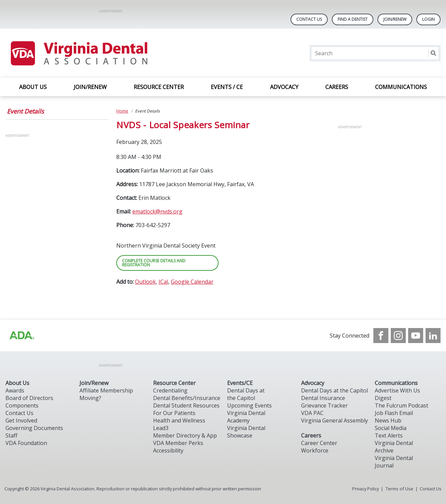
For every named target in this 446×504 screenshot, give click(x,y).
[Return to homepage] (79, 53)
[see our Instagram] (398, 336)
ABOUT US (33, 87)
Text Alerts (389, 435)
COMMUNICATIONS (401, 87)
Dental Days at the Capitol (246, 394)
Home (122, 111)
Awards (15, 390)
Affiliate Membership (106, 390)
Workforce (315, 450)
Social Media (391, 428)
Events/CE (240, 383)
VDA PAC (312, 413)
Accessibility (168, 450)
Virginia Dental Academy (246, 417)
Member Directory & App (185, 435)
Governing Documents (34, 428)
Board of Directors (29, 398)
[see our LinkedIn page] (433, 336)
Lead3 (161, 428)
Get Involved (21, 420)
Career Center (319, 443)
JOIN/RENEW (90, 87)
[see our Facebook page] (381, 336)
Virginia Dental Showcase (246, 432)
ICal (163, 282)
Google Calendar (192, 282)
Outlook (145, 282)
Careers (311, 435)
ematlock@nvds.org (157, 211)
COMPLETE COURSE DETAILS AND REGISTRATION (154, 263)
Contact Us (309, 19)
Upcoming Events (249, 405)
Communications (396, 383)
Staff (11, 435)
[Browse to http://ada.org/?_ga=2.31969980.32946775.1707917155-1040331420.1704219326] (21, 336)
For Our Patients (174, 413)
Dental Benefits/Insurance (187, 398)
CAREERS (337, 87)
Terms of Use (399, 489)
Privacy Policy (366, 489)
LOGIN (428, 19)
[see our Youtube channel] (416, 336)
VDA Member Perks (178, 443)
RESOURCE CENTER (159, 87)
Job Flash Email (394, 413)
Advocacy (313, 383)
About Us (17, 383)
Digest (383, 398)
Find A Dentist (353, 19)
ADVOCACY (284, 87)
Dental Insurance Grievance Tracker (324, 402)
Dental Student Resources (186, 405)
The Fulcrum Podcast (402, 405)
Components (22, 405)
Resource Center (174, 383)
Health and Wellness (179, 420)
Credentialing (170, 390)
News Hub (388, 420)
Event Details (25, 111)
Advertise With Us (397, 390)
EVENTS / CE (227, 87)
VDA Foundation (26, 443)
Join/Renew (395, 19)
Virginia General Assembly (334, 420)
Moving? (90, 398)
